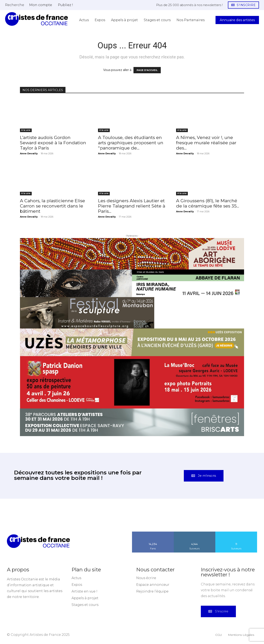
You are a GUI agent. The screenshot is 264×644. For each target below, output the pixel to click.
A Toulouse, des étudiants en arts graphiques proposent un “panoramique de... (131, 143)
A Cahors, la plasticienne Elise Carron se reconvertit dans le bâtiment (52, 206)
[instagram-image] (16, 515)
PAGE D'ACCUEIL (147, 70)
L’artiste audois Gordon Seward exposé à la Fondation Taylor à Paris (53, 143)
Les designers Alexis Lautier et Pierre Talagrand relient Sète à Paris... (132, 206)
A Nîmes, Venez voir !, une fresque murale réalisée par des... (206, 143)
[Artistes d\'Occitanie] (37, 19)
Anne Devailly (29, 153)
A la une (26, 130)
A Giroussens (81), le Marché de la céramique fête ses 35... (208, 203)
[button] (15, 5)
